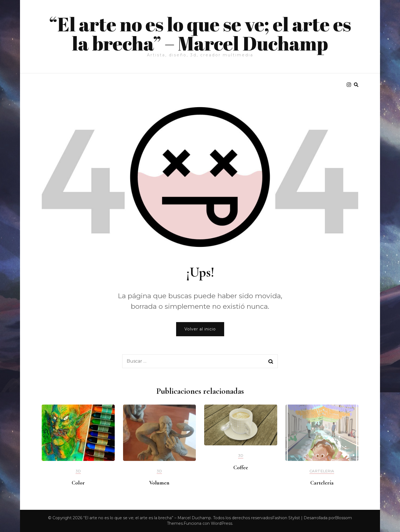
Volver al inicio (200, 329)
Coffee (241, 468)
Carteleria (322, 471)
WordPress (222, 523)
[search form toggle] (356, 85)
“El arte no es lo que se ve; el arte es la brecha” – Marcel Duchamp (200, 34)
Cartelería (322, 483)
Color (78, 483)
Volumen (159, 483)
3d (78, 471)
